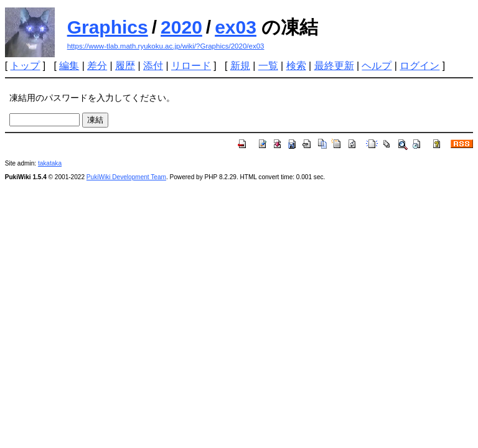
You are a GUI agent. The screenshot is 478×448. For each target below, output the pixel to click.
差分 (97, 66)
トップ (25, 66)
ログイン (419, 66)
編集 (69, 66)
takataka (50, 163)
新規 (240, 66)
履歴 (125, 66)
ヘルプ (377, 66)
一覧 (268, 66)
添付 (153, 66)
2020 (181, 27)
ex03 (236, 27)
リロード (191, 66)
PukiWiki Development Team (126, 177)
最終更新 (334, 66)
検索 (296, 66)
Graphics (108, 27)
